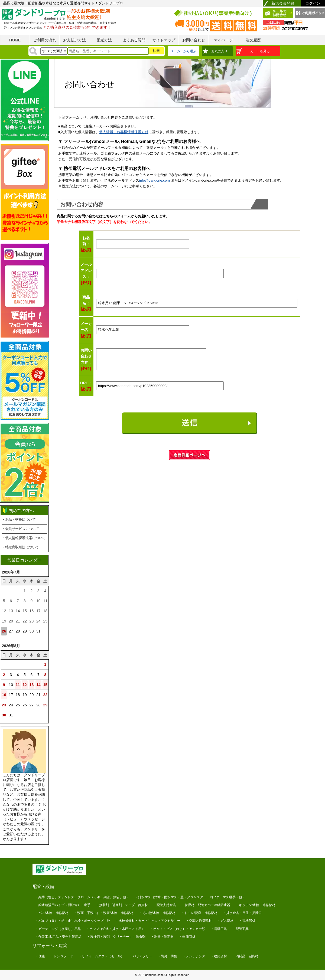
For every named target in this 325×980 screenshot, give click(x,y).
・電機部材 (247, 921)
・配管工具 (240, 929)
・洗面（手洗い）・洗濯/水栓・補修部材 (104, 913)
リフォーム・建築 (50, 945)
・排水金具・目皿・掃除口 (242, 913)
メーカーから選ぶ (183, 51)
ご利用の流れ (45, 40)
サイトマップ (164, 40)
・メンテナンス (194, 956)
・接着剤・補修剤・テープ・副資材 (122, 905)
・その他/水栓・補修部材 (157, 913)
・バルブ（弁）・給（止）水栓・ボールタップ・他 (73, 921)
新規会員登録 (283, 3)
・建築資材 (219, 956)
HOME (15, 40)
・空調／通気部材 (199, 921)
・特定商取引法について (20, 547)
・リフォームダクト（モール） (101, 956)
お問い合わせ (194, 40)
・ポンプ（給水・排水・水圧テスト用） (115, 929)
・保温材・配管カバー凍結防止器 (206, 905)
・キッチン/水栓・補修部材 (256, 905)
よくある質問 (134, 40)
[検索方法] (54, 51)
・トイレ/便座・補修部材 (199, 913)
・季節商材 (187, 937)
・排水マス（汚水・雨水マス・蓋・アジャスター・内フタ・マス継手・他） (190, 897)
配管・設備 (43, 886)
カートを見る (260, 51)
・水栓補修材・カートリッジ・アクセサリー (148, 921)
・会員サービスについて (20, 529)
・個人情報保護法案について (24, 538)
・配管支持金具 (165, 905)
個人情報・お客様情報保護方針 (124, 132)
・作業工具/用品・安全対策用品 (58, 937)
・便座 (40, 956)
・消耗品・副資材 (245, 956)
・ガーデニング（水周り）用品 (58, 929)
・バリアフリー (141, 956)
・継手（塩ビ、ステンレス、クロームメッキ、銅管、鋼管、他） (82, 897)
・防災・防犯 (167, 956)
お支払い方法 (74, 40)
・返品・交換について (19, 520)
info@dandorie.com (155, 180)
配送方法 (104, 40)
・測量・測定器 (162, 937)
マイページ (223, 40)
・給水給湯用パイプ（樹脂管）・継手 (63, 905)
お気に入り (219, 51)
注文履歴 (253, 40)
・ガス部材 (225, 921)
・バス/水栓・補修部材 (52, 913)
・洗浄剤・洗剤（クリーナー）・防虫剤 (116, 937)
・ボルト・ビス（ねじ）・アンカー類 (178, 929)
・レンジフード (62, 956)
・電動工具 (219, 929)
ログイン (313, 3)
